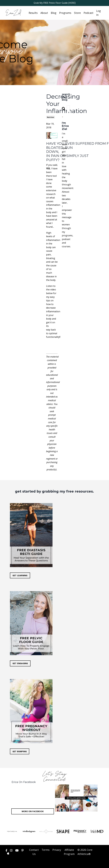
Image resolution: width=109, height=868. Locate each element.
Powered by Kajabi (95, 864)
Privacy (57, 850)
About (44, 13)
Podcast (88, 13)
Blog (54, 13)
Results (33, 13)
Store (77, 13)
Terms (46, 850)
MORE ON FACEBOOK (33, 812)
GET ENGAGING (20, 663)
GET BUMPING (20, 752)
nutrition (51, 117)
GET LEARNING (20, 575)
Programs (65, 13)
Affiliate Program (69, 852)
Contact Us (34, 852)
